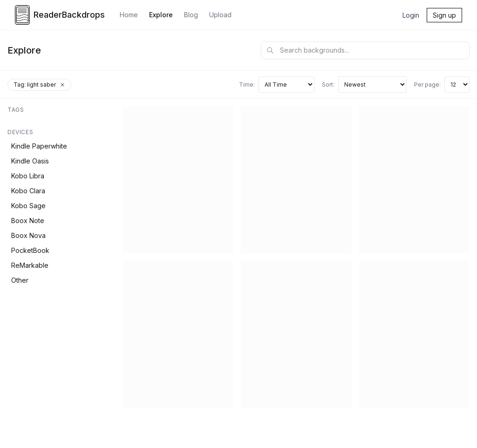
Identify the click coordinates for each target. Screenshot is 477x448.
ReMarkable (30, 265)
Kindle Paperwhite (39, 146)
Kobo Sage (28, 206)
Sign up (444, 15)
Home (129, 15)
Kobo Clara (28, 191)
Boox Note (28, 221)
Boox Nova (28, 235)
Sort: (328, 85)
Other (20, 280)
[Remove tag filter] (62, 85)
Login (411, 15)
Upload (220, 15)
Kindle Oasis (30, 161)
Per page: (427, 85)
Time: (247, 85)
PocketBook (30, 250)
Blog (191, 15)
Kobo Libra (28, 176)
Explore (161, 15)
